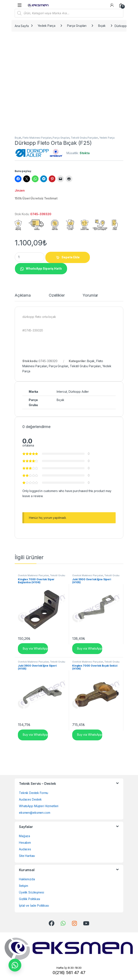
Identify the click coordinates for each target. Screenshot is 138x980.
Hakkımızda (27, 879)
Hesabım (25, 843)
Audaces (25, 849)
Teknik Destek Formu (34, 793)
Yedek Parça (47, 26)
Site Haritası (27, 856)
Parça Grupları (77, 26)
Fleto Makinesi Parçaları (37, 138)
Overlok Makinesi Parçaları (33, 575)
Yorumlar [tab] (90, 295)
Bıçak (102, 26)
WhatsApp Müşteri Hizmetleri (39, 806)
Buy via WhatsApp (35, 648)
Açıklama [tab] (23, 295)
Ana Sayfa (22, 26)
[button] (41, 268)
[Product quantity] (30, 257)
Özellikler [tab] (57, 295)
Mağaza (24, 836)
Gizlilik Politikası (29, 899)
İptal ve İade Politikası (34, 905)
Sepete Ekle (71, 257)
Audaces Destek (30, 799)
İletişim (24, 886)
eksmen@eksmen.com (35, 813)
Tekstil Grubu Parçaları (84, 138)
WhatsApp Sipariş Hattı (44, 268)
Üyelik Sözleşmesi (32, 892)
